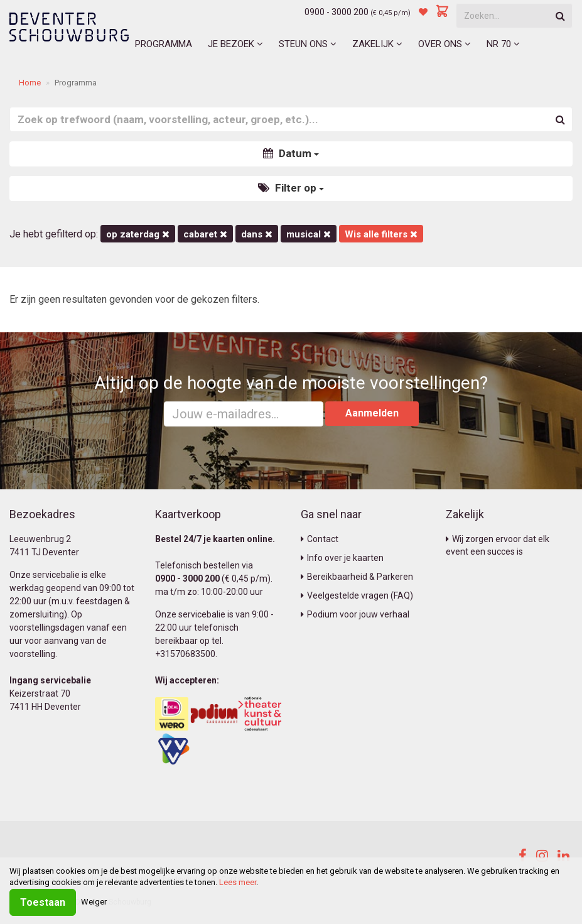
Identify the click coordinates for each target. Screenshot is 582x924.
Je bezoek (235, 44)
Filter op (291, 188)
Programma (164, 44)
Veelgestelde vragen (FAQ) (357, 595)
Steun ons (308, 44)
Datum (291, 153)
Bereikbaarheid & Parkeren (357, 577)
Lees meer (238, 882)
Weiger (94, 902)
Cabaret (205, 234)
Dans (257, 234)
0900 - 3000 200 (337, 12)
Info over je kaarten (342, 558)
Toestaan (43, 902)
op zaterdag (138, 234)
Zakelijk (377, 44)
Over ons (445, 44)
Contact (320, 539)
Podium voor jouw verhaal (355, 614)
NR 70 (503, 44)
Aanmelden (372, 413)
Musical (309, 234)
